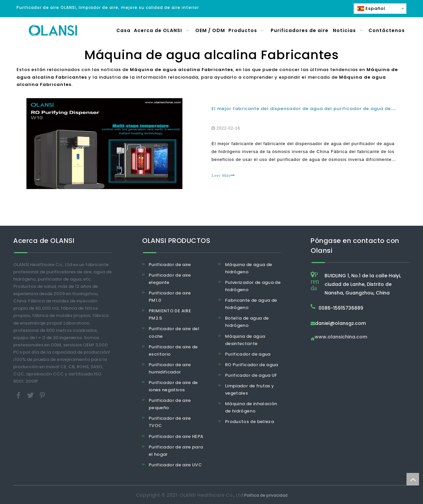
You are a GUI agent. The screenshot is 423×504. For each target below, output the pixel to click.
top (413, 479)
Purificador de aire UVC (175, 465)
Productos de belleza (250, 422)
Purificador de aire (170, 265)
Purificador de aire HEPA (176, 436)
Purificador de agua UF (251, 375)
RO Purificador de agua (252, 365)
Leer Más (223, 175)
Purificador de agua (248, 354)
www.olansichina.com (341, 337)
